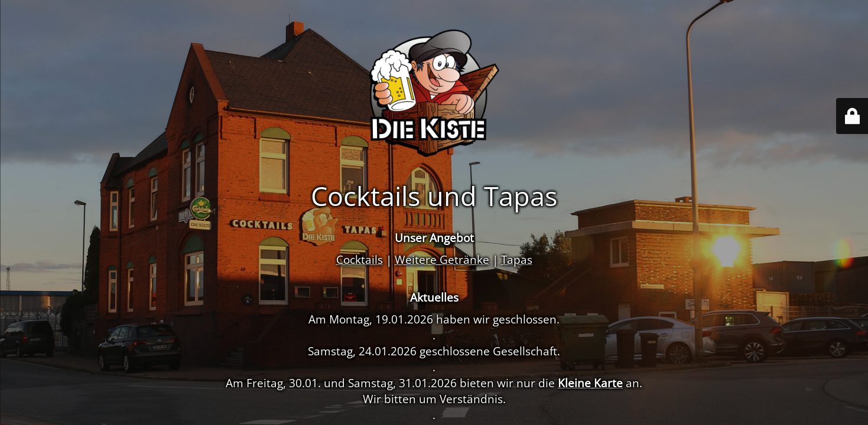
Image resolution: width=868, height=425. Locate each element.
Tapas (517, 259)
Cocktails (360, 259)
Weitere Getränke (442, 259)
